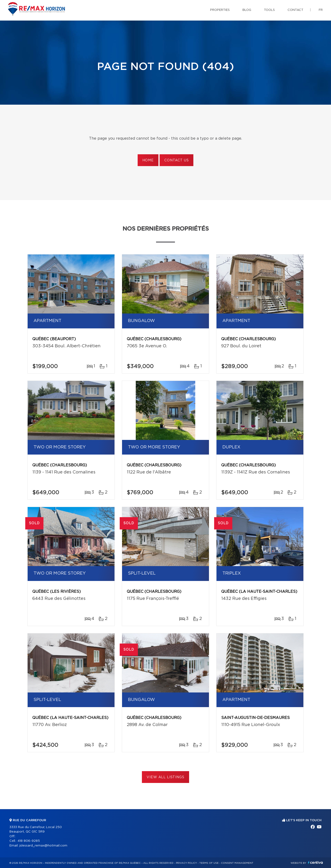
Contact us (176, 160)
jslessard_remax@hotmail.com (43, 846)
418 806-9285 (29, 841)
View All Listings (165, 777)
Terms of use (209, 863)
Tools (269, 10)
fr (321, 10)
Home (148, 160)
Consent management (237, 863)
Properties (220, 10)
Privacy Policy (186, 863)
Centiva (315, 862)
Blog (247, 10)
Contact (295, 10)
